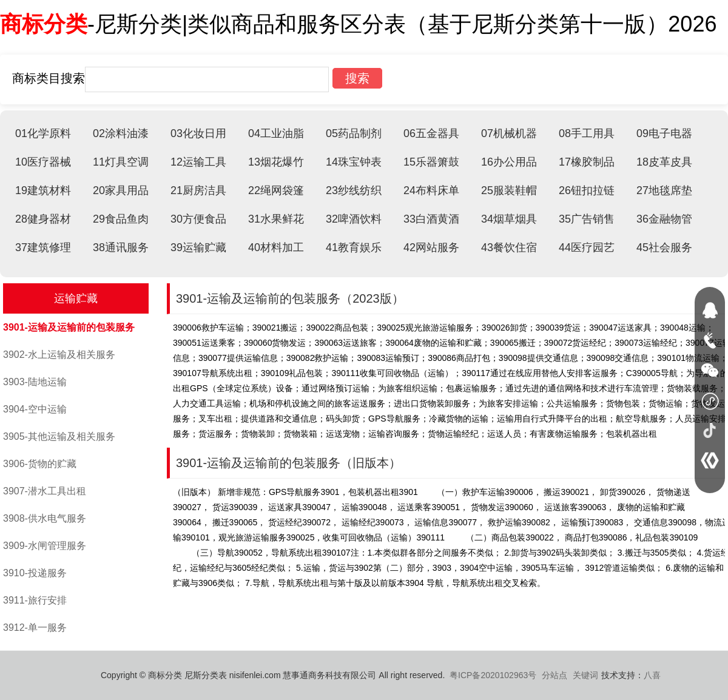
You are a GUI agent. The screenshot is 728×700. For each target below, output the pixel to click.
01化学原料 (43, 133)
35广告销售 (587, 219)
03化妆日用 (198, 133)
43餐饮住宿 (509, 247)
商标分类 (44, 24)
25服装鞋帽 (509, 190)
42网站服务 (431, 247)
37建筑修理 (43, 247)
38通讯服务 (121, 247)
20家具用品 (121, 190)
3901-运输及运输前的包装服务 (69, 327)
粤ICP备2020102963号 (493, 675)
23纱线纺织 (354, 190)
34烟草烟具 (509, 219)
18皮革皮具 (664, 162)
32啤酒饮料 (354, 219)
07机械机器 (509, 133)
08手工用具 (587, 133)
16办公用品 (509, 162)
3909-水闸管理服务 (45, 546)
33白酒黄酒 (431, 219)
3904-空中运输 (35, 409)
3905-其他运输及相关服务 (59, 436)
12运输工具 (198, 162)
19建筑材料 (43, 190)
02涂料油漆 (121, 133)
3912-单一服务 (35, 628)
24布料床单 (431, 190)
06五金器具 (431, 133)
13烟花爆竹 (276, 162)
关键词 (585, 675)
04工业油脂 (276, 133)
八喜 (652, 675)
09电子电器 (664, 133)
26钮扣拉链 (587, 190)
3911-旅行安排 (35, 600)
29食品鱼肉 (121, 219)
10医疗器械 (43, 162)
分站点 (554, 675)
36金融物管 (664, 219)
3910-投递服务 (35, 573)
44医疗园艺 (587, 247)
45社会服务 (664, 247)
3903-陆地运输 (35, 382)
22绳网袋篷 (276, 190)
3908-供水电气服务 (45, 518)
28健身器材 (43, 219)
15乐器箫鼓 (431, 162)
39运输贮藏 (198, 247)
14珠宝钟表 (354, 162)
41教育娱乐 (354, 247)
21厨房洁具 (198, 190)
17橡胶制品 (587, 162)
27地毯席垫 (664, 190)
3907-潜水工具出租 (45, 491)
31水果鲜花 (276, 219)
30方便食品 (198, 219)
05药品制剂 (354, 133)
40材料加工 (276, 247)
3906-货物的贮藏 (40, 464)
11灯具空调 (121, 162)
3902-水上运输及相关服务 (59, 355)
